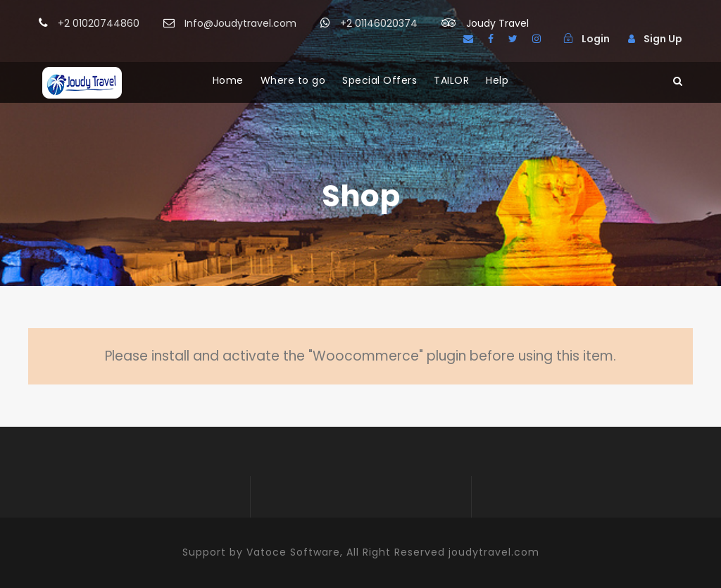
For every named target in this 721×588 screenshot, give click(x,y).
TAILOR (451, 80)
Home (228, 80)
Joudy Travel (497, 23)
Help (497, 80)
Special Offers (380, 80)
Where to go (293, 80)
